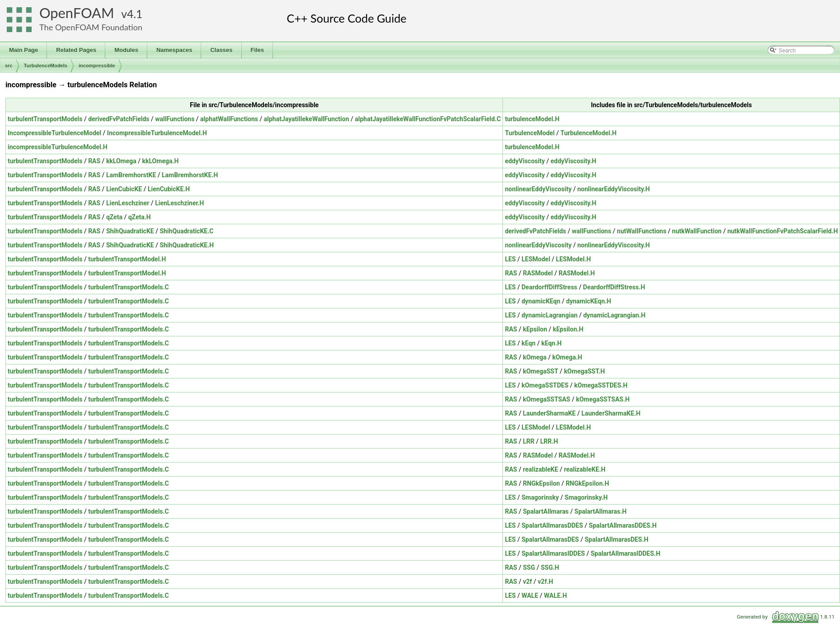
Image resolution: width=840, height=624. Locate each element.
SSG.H (550, 567)
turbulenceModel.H (532, 119)
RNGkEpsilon (541, 483)
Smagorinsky (540, 497)
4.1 (135, 14)
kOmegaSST (540, 371)
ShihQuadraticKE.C (186, 231)
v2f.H (545, 581)
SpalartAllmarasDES (550, 539)
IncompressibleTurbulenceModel (54, 133)
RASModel (538, 273)
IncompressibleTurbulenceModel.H (157, 133)
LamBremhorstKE (131, 175)
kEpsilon (535, 329)
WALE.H (556, 596)
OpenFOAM (77, 13)
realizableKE (540, 469)
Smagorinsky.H (586, 497)
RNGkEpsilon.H (587, 483)
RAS (94, 161)
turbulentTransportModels (45, 119)
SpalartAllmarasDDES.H (623, 525)
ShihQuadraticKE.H (187, 245)
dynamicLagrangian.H (615, 315)
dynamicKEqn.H (589, 301)
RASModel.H (577, 273)
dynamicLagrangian (549, 315)
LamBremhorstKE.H (190, 175)
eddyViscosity (525, 161)
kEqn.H (551, 343)
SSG (529, 567)
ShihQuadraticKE (130, 231)
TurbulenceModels (46, 66)
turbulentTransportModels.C (129, 287)
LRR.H (549, 441)
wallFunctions (175, 119)
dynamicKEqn (541, 301)
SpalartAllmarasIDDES (553, 553)
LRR (529, 441)
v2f (527, 581)
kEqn (528, 343)
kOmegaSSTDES (545, 385)
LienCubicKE (124, 189)
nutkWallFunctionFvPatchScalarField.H (783, 231)
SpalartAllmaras (546, 511)
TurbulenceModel (530, 133)
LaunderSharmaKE (549, 413)
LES (510, 259)
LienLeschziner (128, 203)
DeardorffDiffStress (549, 287)
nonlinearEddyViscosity (538, 189)
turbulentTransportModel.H (127, 259)
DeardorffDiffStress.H (614, 287)
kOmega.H (567, 357)
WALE (530, 596)
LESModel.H (573, 259)
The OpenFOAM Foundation (91, 27)
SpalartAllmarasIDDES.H (625, 553)
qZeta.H (140, 217)
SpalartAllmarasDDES (552, 525)
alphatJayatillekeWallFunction (307, 119)
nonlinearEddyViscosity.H (614, 189)
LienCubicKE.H (169, 189)
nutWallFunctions (641, 231)
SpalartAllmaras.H (600, 511)
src (9, 66)
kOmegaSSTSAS (547, 399)
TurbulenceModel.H (588, 133)
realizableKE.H (585, 469)
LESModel (536, 259)
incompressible (97, 66)
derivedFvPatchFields (119, 119)
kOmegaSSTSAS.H (603, 399)
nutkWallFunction (697, 231)
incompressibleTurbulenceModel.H (58, 147)
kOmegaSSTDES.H (601, 385)
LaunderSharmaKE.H (611, 413)
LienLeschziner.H (179, 203)
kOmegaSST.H (584, 371)
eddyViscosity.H (573, 161)
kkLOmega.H (161, 161)
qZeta (114, 217)
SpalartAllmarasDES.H (617, 539)
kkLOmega (121, 161)
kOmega (535, 357)
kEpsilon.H (568, 329)
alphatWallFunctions (229, 119)
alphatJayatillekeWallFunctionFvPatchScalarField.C (428, 119)
